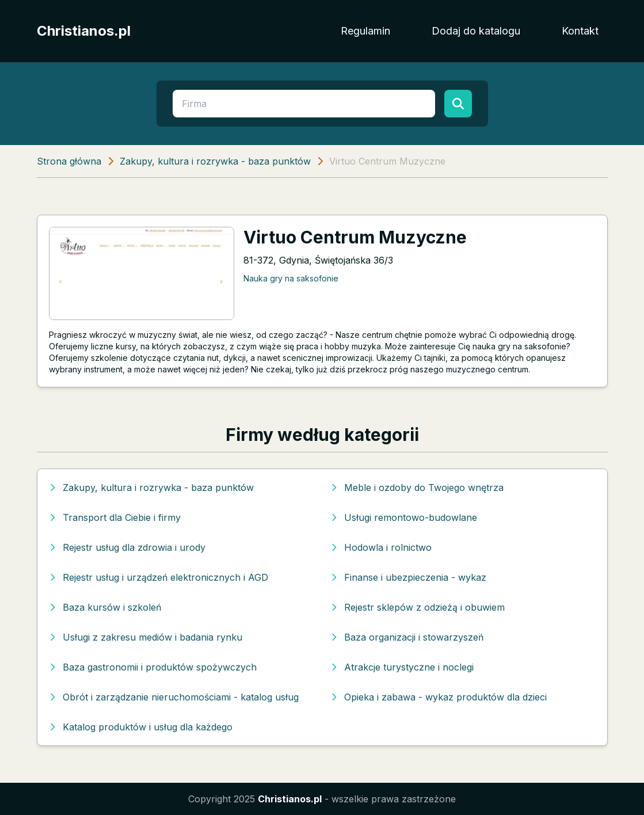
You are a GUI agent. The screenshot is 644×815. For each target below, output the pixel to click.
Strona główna (69, 161)
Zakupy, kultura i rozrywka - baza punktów (215, 161)
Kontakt (580, 31)
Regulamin (365, 31)
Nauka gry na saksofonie (291, 278)
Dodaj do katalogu (476, 31)
